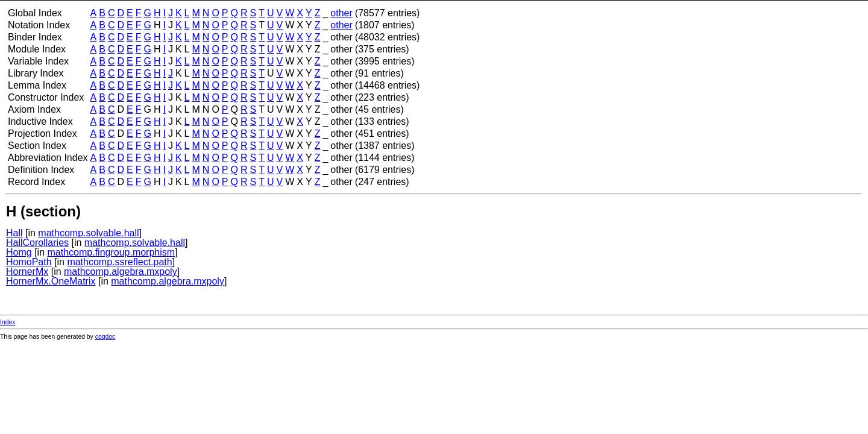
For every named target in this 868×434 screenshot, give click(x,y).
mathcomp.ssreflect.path (119, 262)
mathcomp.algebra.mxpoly (121, 272)
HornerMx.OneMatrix (51, 281)
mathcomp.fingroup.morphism (111, 252)
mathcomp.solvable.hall (88, 233)
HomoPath (29, 262)
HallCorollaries (37, 243)
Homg (19, 252)
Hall (14, 233)
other (341, 13)
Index (8, 322)
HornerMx (27, 272)
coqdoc (105, 337)
